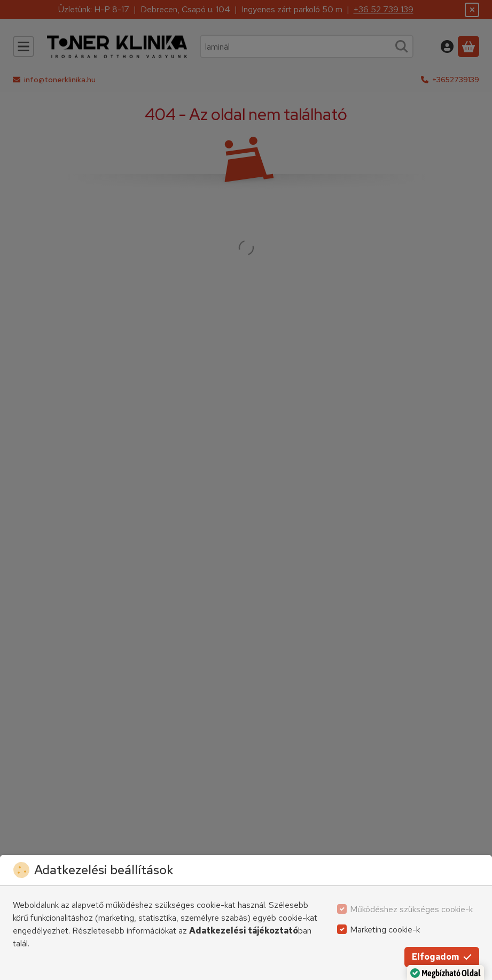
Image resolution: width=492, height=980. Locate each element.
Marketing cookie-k (385, 930)
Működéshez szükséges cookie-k (411, 909)
